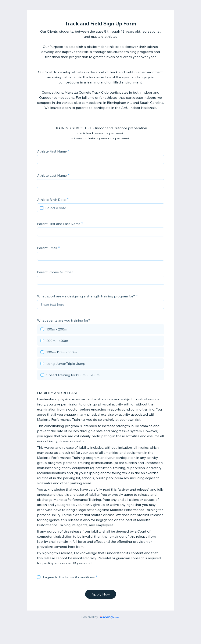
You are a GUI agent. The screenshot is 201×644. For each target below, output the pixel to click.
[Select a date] (103, 208)
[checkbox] (101, 330)
